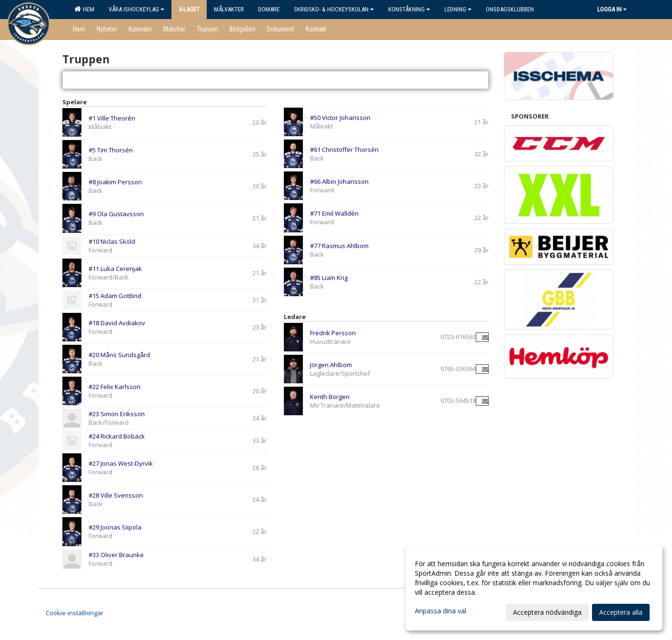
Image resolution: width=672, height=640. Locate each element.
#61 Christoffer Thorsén (344, 150)
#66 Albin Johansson (339, 181)
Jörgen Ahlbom (331, 365)
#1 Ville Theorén (112, 118)
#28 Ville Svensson (116, 495)
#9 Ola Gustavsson (116, 214)
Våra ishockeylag (136, 9)
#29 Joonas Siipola (115, 527)
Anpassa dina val (441, 611)
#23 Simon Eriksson (117, 414)
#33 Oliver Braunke (116, 555)
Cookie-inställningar (75, 613)
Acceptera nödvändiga (547, 612)
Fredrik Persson (333, 333)
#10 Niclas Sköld (112, 241)
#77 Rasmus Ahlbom (339, 246)
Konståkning (409, 9)
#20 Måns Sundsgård (119, 355)
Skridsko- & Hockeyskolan (334, 9)
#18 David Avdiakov (117, 323)
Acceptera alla (621, 612)
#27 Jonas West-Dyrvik (121, 463)
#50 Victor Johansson (340, 118)
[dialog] (534, 588)
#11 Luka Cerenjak (115, 269)
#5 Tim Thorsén (111, 150)
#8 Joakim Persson (115, 182)
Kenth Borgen (330, 397)
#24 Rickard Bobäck (117, 436)
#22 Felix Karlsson (115, 387)
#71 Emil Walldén (334, 213)
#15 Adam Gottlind (115, 296)
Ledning (458, 9)
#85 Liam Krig (329, 278)
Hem (84, 9)
